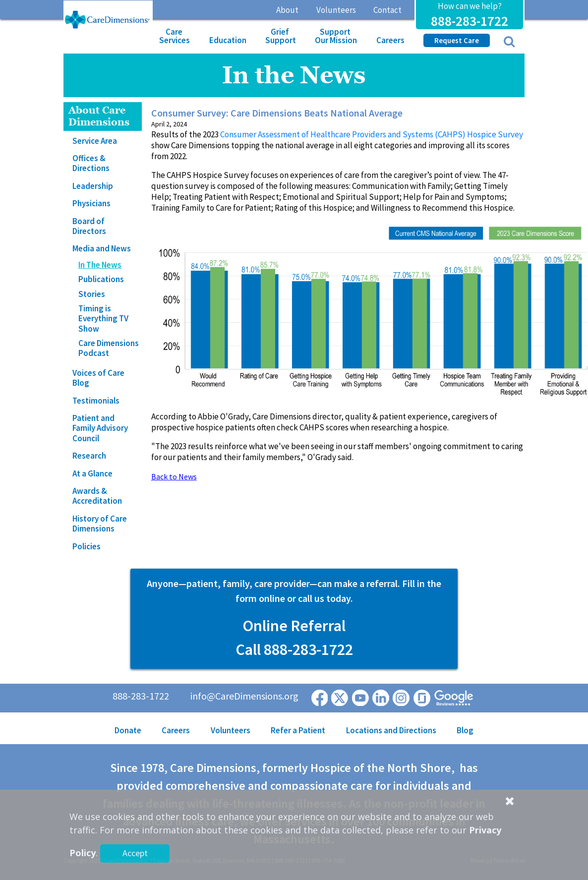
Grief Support (281, 36)
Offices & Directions (91, 163)
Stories (92, 294)
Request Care (457, 40)
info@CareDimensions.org (244, 696)
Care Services (175, 36)
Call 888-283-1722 (294, 649)
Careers (390, 40)
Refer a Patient (298, 730)
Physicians (91, 203)
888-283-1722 (470, 21)
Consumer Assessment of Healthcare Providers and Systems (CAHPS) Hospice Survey (372, 134)
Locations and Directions (391, 730)
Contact (387, 10)
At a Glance (92, 473)
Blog (465, 730)
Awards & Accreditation (97, 496)
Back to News (174, 476)
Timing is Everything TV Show (103, 319)
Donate (128, 730)
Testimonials (96, 401)
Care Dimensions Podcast (109, 348)
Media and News (102, 248)
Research (89, 456)
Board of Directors (89, 226)
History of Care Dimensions (100, 524)
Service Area (95, 141)
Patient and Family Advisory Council (100, 428)
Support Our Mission (336, 36)
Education (228, 40)
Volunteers (336, 10)
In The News (100, 265)
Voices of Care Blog (98, 378)
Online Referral (294, 626)
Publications (101, 279)
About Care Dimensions (99, 116)
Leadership (93, 186)
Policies (87, 546)
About (287, 10)
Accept (135, 853)
